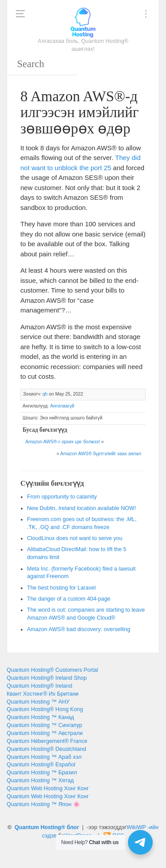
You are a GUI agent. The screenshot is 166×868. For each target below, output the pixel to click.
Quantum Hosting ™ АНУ (38, 702)
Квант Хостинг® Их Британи (42, 694)
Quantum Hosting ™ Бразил (42, 773)
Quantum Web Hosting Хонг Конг (48, 788)
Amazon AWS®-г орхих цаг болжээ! (63, 442)
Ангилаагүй (62, 406)
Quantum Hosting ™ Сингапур (44, 725)
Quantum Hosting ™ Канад (40, 717)
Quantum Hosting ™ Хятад (40, 780)
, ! (81, 508)
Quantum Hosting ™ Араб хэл (44, 757)
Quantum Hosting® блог (47, 827)
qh (45, 394)
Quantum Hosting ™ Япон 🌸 (43, 804)
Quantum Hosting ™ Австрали (45, 733)
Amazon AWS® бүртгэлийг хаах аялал (101, 454)
